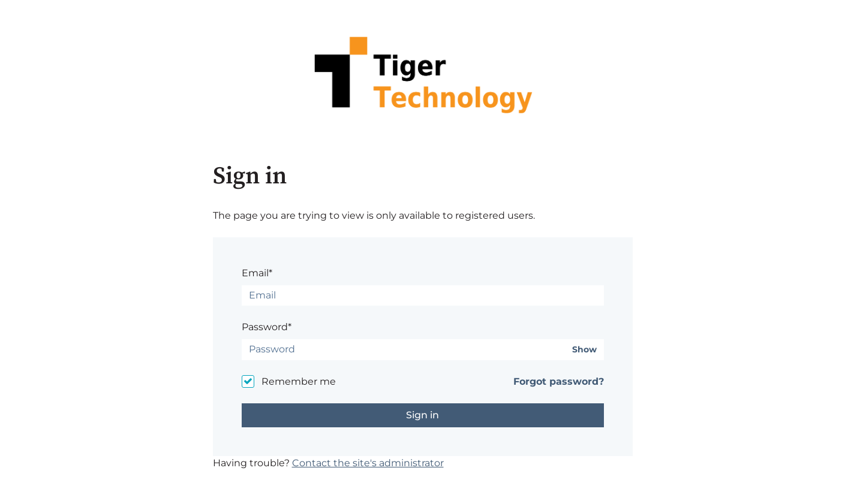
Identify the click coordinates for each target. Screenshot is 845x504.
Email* (257, 273)
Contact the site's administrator (368, 463)
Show (584, 350)
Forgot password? (559, 381)
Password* (267, 327)
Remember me (299, 381)
